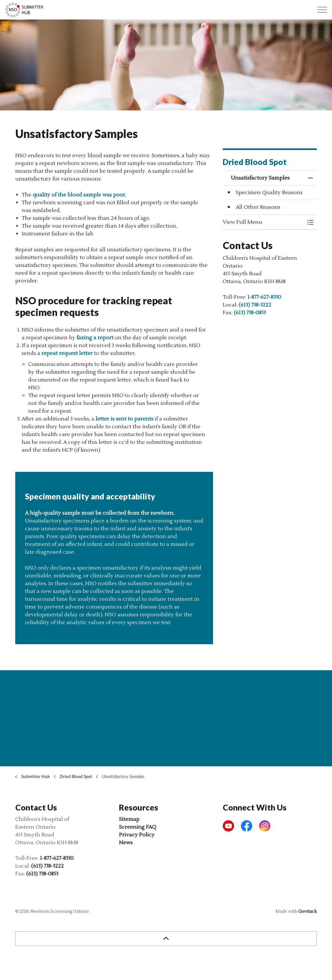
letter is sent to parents (124, 419)
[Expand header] (322, 10)
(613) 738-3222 (255, 305)
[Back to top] (166, 939)
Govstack (308, 911)
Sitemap (129, 819)
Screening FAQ (138, 827)
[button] (263, 222)
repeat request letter (67, 353)
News (126, 843)
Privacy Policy (137, 835)
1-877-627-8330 (264, 297)
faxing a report (95, 338)
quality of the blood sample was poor (79, 195)
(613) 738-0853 (250, 313)
